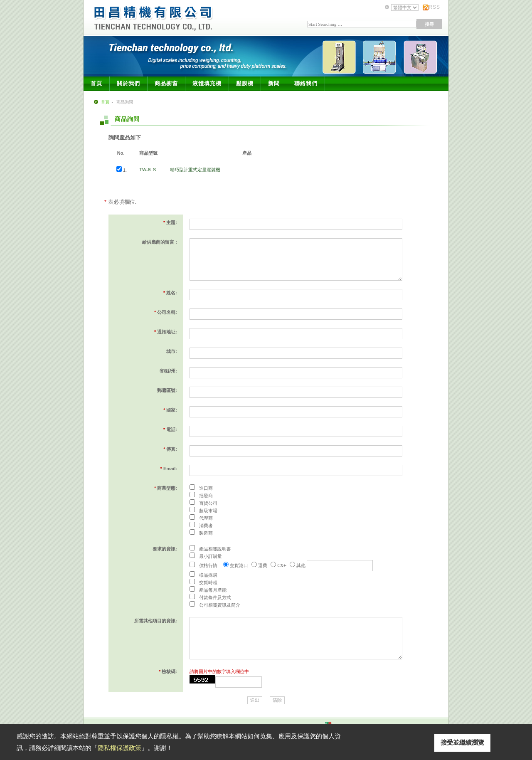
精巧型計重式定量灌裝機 (195, 170)
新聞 (274, 83)
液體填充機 (207, 83)
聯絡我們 (306, 83)
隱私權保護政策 (119, 748)
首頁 (96, 83)
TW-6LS (148, 170)
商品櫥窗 (166, 83)
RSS (434, 7)
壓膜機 (245, 83)
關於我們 (128, 83)
